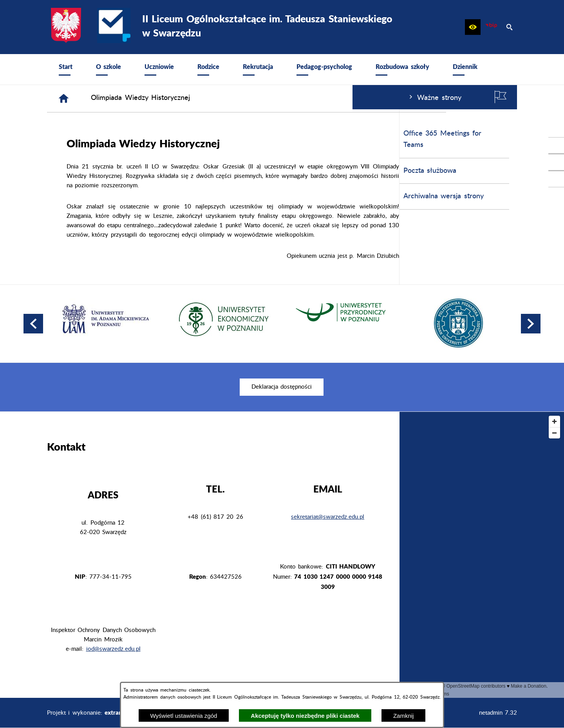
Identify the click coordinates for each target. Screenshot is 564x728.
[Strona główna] (182, 99)
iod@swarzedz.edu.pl (113, 649)
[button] (473, 27)
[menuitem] (66, 69)
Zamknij (404, 716)
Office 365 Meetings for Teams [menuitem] (90, 139)
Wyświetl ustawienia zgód (184, 716)
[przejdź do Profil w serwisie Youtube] (556, 179)
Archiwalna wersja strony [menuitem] (91, 196)
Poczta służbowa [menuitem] (77, 171)
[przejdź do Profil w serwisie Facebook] (556, 145)
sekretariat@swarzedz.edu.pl (328, 517)
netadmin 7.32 (498, 713)
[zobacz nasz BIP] (491, 27)
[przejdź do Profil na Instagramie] (556, 162)
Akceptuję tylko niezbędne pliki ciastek (305, 716)
